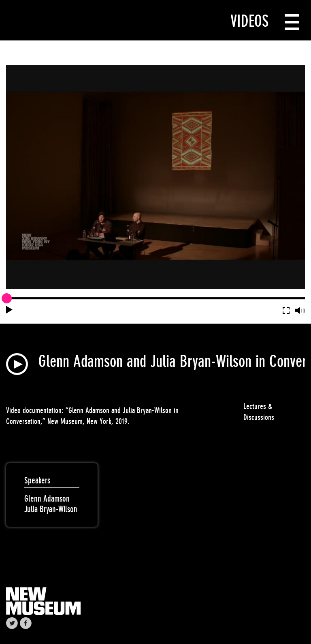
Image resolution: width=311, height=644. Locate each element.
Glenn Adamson (47, 499)
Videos (249, 21)
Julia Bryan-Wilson (51, 509)
